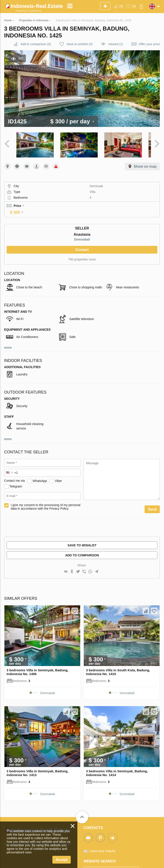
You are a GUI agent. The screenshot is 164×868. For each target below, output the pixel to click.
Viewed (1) (116, 44)
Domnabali (82, 227)
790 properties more (82, 247)
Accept (62, 860)
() (121, 6)
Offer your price (149, 44)
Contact (82, 237)
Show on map (145, 160)
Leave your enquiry (102, 838)
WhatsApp (40, 468)
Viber (58, 468)
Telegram (16, 474)
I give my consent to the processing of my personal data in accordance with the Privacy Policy (46, 494)
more (8, 335)
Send (152, 497)
